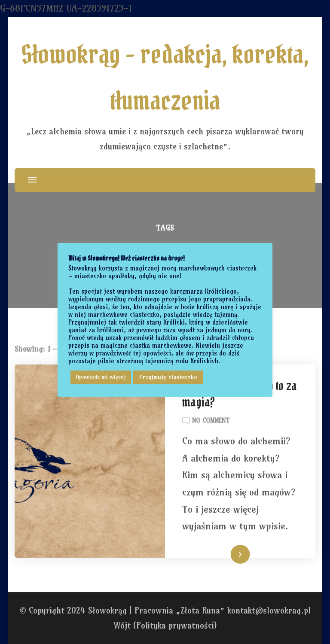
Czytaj (230, 555)
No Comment (211, 421)
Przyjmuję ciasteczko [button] (168, 377)
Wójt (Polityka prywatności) (165, 626)
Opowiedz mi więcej (101, 377)
